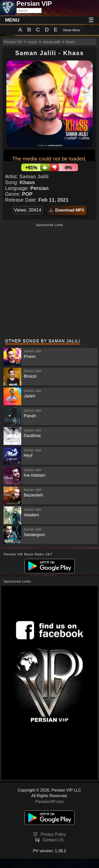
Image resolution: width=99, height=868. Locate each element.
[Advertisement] (49, 282)
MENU (12, 20)
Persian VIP (13, 42)
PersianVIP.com (50, 802)
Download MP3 (67, 210)
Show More (72, 30)
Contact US (53, 840)
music (32, 42)
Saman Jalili (34, 176)
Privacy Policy (53, 834)
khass (71, 42)
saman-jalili (52, 42)
